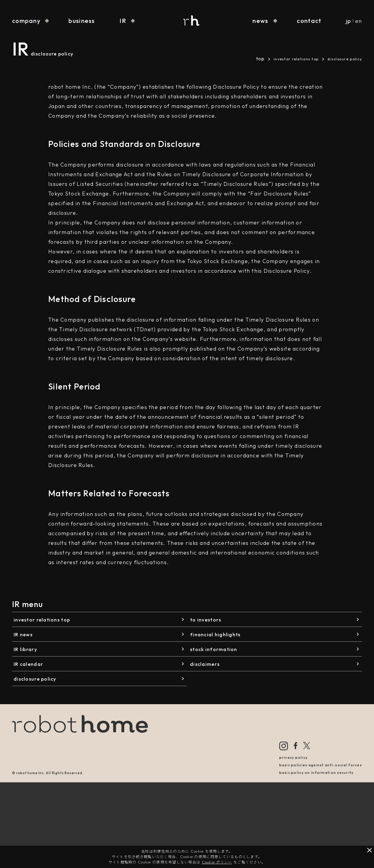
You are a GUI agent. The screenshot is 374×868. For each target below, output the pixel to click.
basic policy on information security (317, 773)
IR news (23, 634)
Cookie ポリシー (217, 862)
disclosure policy (35, 679)
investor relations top (296, 59)
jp (349, 21)
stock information (214, 649)
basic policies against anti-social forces (321, 765)
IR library (25, 649)
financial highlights (215, 634)
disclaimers (205, 664)
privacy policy (294, 757)
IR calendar (28, 664)
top (260, 59)
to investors (206, 620)
